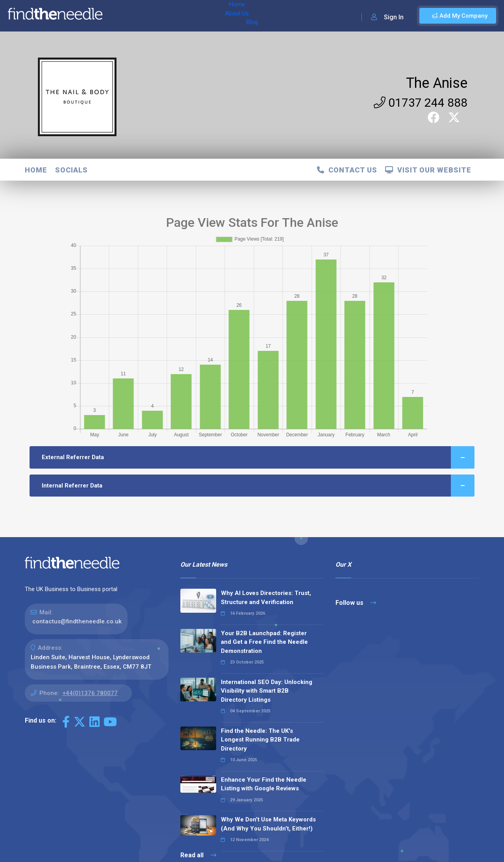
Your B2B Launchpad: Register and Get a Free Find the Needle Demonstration (264, 642)
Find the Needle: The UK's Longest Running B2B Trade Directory (260, 740)
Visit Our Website (428, 170)
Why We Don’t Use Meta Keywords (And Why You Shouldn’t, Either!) (268, 824)
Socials (71, 170)
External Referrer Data (258, 457)
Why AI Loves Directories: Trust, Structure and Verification (266, 598)
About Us (149, 16)
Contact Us (347, 170)
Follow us (356, 603)
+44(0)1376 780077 (90, 693)
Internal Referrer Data (258, 486)
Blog (177, 16)
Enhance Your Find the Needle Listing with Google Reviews (264, 784)
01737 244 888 (421, 103)
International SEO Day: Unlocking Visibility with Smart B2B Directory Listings (267, 691)
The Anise (437, 83)
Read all (198, 855)
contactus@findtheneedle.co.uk (77, 621)
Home (119, 16)
